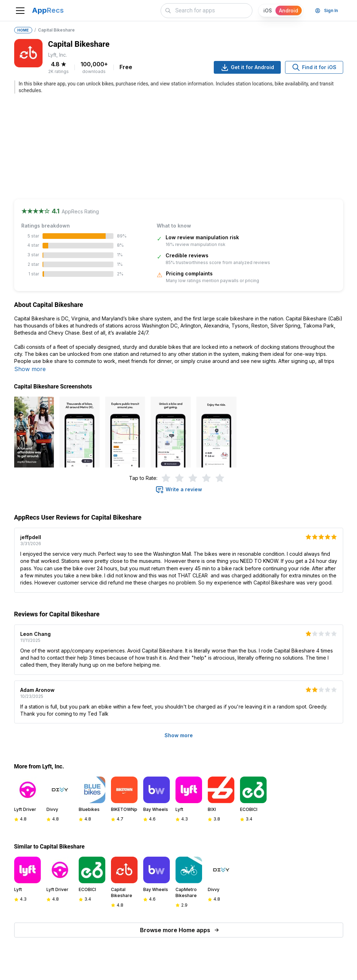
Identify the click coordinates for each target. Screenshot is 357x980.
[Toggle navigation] (20, 11)
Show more (30, 369)
